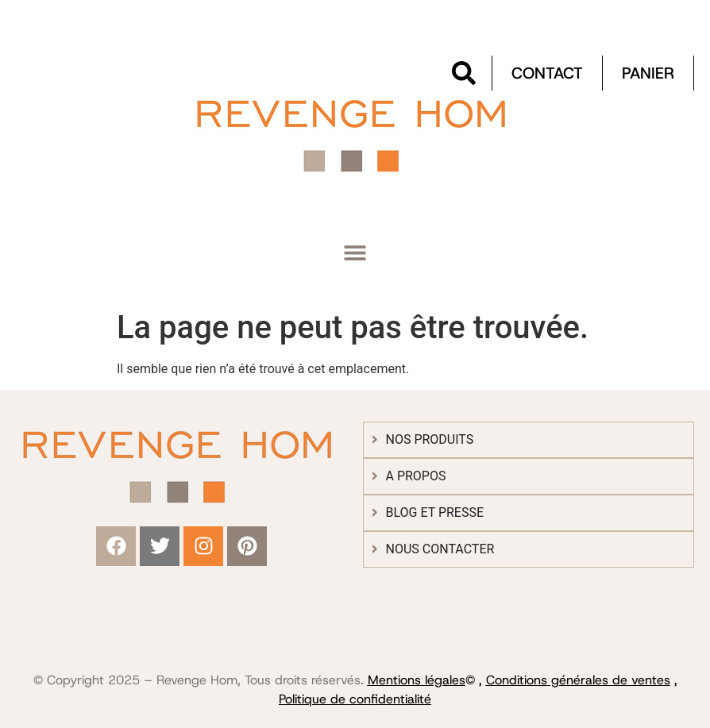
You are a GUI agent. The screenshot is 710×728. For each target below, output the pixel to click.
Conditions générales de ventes (578, 680)
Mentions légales (417, 680)
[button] (355, 253)
